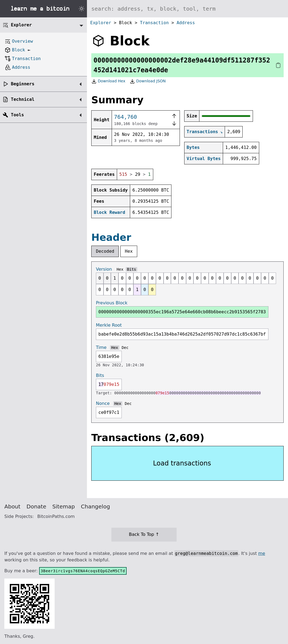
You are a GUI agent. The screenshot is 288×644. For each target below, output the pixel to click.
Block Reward (109, 212)
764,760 (126, 117)
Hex (129, 251)
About (12, 507)
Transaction (154, 23)
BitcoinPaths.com (56, 516)
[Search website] (187, 9)
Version (104, 269)
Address (186, 23)
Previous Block (112, 303)
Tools (17, 115)
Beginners (23, 84)
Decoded (105, 251)
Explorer (101, 23)
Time (101, 347)
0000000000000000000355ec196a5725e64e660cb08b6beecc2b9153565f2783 (182, 312)
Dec (125, 348)
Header (111, 237)
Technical (23, 99)
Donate (37, 507)
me (262, 553)
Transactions (202, 132)
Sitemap (64, 507)
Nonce (103, 403)
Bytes (193, 147)
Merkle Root (109, 325)
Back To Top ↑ (144, 534)
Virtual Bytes (204, 159)
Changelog (96, 507)
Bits (132, 269)
